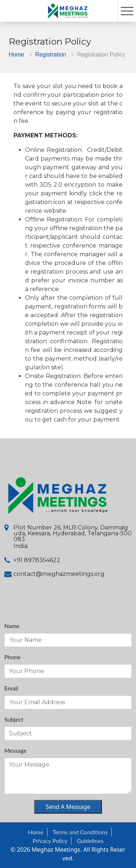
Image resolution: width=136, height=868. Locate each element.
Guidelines (90, 841)
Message (16, 750)
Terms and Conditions (80, 832)
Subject (14, 719)
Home (17, 54)
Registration (51, 54)
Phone (13, 657)
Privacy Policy (50, 841)
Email (11, 688)
